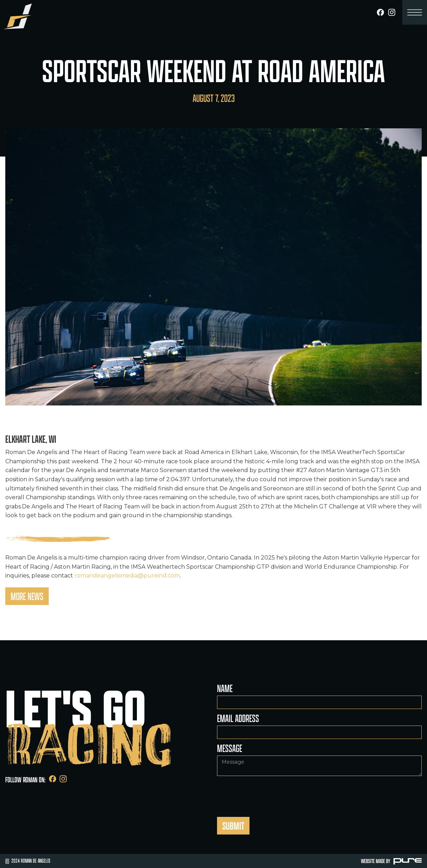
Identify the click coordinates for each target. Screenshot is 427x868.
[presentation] (271, 793)
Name (225, 688)
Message (230, 748)
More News (27, 596)
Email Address (238, 718)
